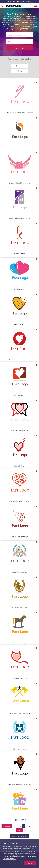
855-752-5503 (11, 2)
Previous (7, 826)
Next (20, 830)
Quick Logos (20, 66)
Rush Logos (20, 71)
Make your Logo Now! (20, 836)
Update (20, 48)
